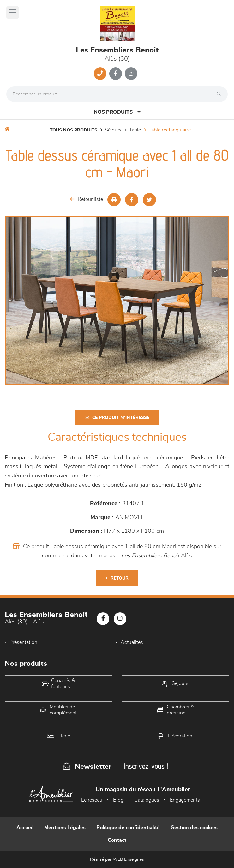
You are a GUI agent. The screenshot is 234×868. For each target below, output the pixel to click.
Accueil (25, 828)
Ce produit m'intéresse (117, 418)
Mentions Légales (65, 828)
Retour (117, 578)
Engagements (185, 800)
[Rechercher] (221, 94)
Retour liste (87, 199)
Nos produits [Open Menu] (117, 112)
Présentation (23, 642)
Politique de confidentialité (128, 828)
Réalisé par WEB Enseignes (117, 859)
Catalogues (147, 800)
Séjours (113, 130)
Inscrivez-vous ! (146, 766)
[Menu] (13, 12)
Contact (117, 840)
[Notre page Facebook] (116, 74)
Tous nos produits (74, 130)
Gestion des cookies (194, 828)
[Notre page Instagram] (131, 74)
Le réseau (92, 800)
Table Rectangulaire (170, 130)
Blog (118, 800)
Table (135, 130)
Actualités (132, 642)
